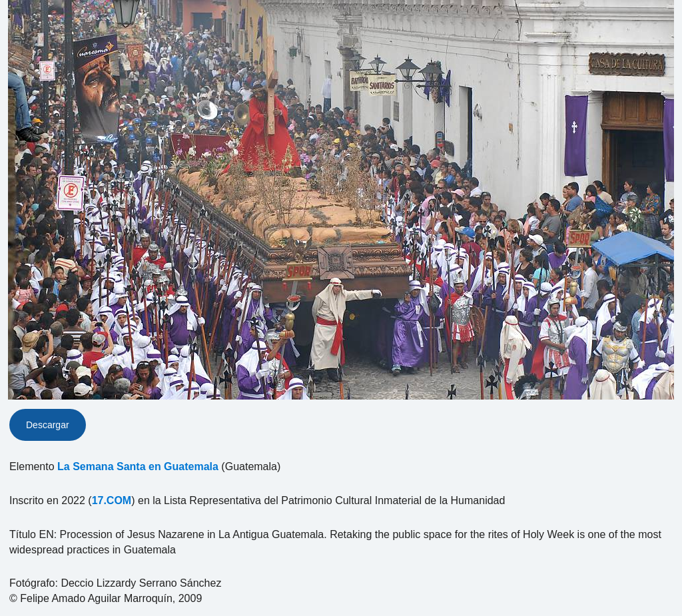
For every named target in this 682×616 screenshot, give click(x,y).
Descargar (48, 425)
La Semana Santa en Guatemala (138, 466)
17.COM (112, 500)
